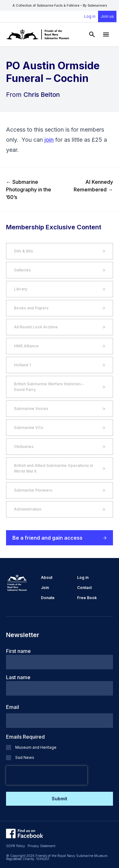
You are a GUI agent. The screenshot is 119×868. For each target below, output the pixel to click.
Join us (107, 16)
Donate (48, 598)
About (47, 577)
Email (13, 707)
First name (18, 651)
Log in (90, 16)
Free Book (87, 598)
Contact (84, 588)
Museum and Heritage (36, 747)
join (49, 140)
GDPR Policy (16, 846)
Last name (18, 677)
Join (45, 588)
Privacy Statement (41, 846)
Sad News (25, 757)
